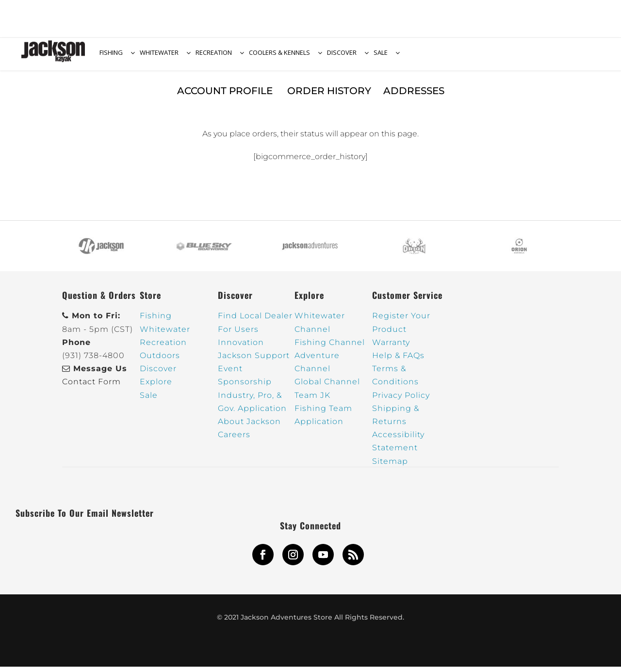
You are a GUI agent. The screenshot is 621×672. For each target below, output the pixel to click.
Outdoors (160, 361)
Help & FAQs (398, 361)
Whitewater (165, 335)
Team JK (312, 401)
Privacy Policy (401, 401)
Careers (234, 440)
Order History (329, 96)
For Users (238, 335)
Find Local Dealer (255, 321)
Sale (149, 401)
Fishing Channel (330, 348)
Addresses (414, 96)
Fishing (156, 321)
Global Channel (327, 387)
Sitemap (390, 467)
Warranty (391, 348)
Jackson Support (254, 361)
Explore (156, 387)
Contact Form (91, 387)
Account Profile (226, 96)
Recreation (163, 348)
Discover (158, 374)
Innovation (241, 348)
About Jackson (249, 427)
